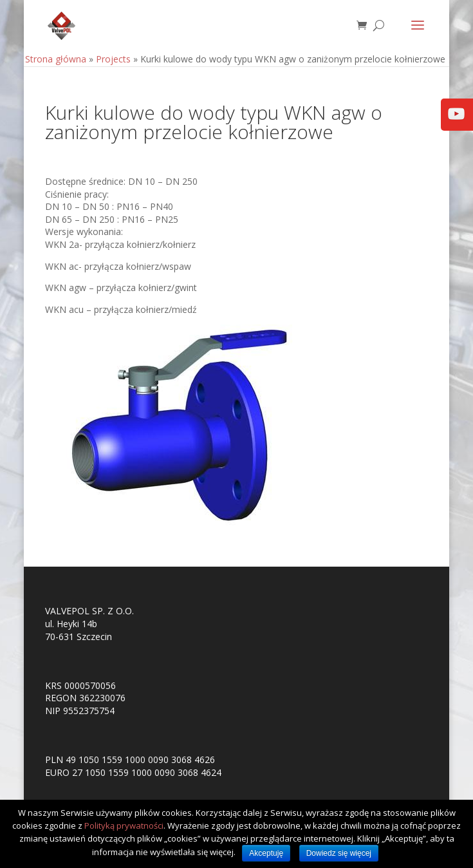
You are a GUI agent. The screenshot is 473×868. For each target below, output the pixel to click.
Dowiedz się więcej (339, 853)
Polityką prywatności (124, 826)
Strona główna (56, 59)
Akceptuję (266, 853)
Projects (113, 59)
